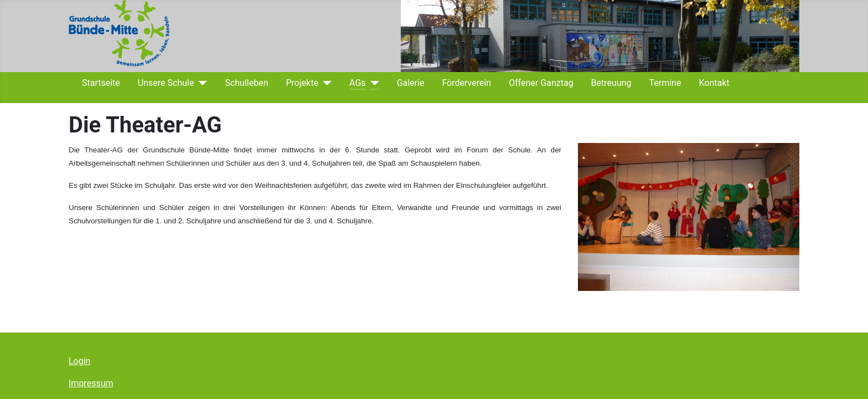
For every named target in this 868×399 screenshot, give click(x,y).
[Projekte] (325, 83)
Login (79, 361)
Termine (665, 83)
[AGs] (373, 83)
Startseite (101, 83)
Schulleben (246, 83)
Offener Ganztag (541, 83)
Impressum (91, 383)
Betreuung (611, 83)
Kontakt (714, 83)
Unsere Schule (166, 83)
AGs (358, 83)
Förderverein (466, 83)
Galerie (411, 83)
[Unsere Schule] (200, 83)
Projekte (302, 83)
